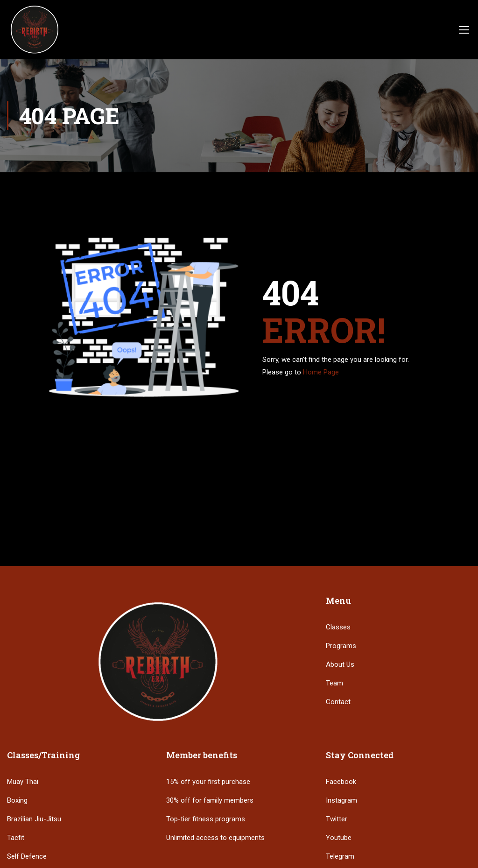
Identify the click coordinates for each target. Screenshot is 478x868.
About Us (340, 664)
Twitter (337, 819)
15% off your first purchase (208, 782)
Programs (341, 646)
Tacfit (16, 838)
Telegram (340, 856)
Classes (338, 627)
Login (439, 29)
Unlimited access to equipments (215, 838)
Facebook (341, 782)
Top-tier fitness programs (206, 819)
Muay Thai (23, 782)
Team (334, 683)
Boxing (17, 800)
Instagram (341, 800)
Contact (338, 702)
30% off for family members (210, 800)
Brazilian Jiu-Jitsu (34, 819)
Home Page (321, 372)
